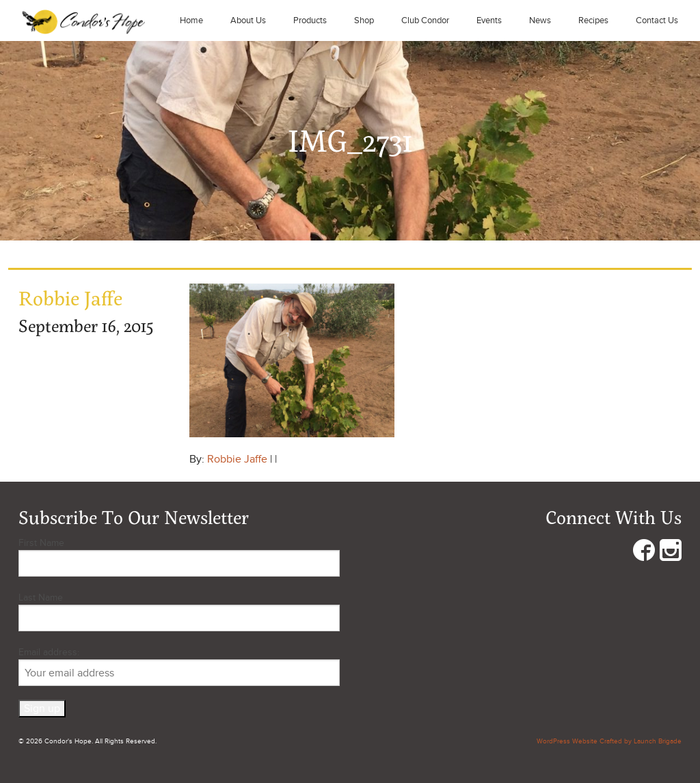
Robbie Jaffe (237, 459)
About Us (248, 20)
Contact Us (657, 20)
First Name (41, 543)
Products (310, 20)
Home (191, 20)
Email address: (179, 666)
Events (489, 20)
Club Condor (425, 20)
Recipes (593, 20)
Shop (364, 20)
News (540, 20)
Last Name (41, 597)
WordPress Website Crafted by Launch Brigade (609, 741)
